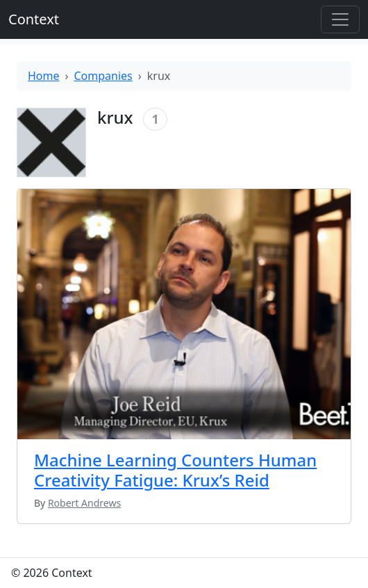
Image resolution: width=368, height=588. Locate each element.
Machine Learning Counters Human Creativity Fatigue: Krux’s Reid (175, 470)
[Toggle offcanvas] (340, 19)
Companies (103, 76)
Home (44, 76)
